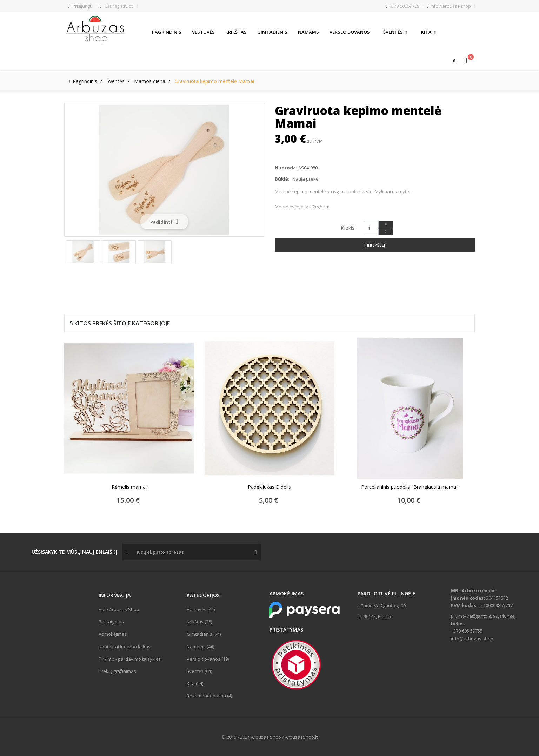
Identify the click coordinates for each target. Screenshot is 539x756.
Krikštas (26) (199, 622)
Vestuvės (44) (201, 609)
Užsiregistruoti (117, 6)
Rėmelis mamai (129, 487)
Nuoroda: (286, 168)
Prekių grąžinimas (117, 671)
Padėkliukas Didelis (269, 487)
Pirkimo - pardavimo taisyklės (130, 659)
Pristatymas (111, 622)
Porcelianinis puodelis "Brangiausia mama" (410, 487)
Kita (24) (195, 683)
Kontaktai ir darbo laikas (125, 647)
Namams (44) (200, 647)
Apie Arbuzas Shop (119, 609)
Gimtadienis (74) (204, 634)
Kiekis (348, 228)
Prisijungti (80, 6)
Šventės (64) (199, 671)
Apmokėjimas (113, 634)
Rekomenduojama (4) (209, 696)
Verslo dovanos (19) (208, 659)
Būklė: (282, 179)
